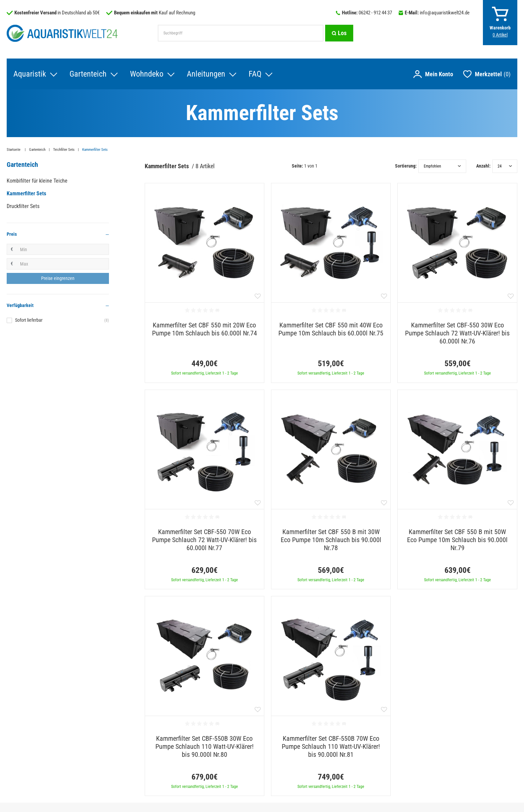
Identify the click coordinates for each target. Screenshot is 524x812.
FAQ (255, 74)
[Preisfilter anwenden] (58, 279)
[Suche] (339, 33)
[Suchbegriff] (241, 33)
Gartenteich (88, 74)
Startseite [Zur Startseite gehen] (14, 150)
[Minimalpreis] (63, 249)
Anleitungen (206, 74)
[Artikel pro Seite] (505, 166)
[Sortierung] (442, 166)
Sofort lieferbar (62, 320)
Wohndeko (147, 74)
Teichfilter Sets (64, 150)
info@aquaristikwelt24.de (445, 13)
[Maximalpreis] (63, 264)
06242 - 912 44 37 (375, 13)
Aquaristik (30, 74)
